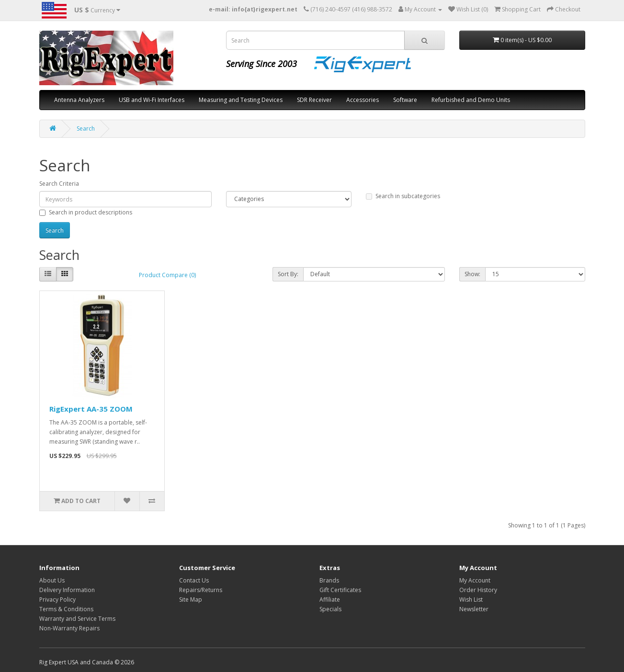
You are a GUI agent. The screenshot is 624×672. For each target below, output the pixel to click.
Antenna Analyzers (79, 100)
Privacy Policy (57, 599)
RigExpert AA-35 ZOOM (91, 409)
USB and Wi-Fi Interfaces (152, 100)
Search (86, 129)
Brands (329, 580)
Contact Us (194, 580)
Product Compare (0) (167, 275)
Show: (472, 274)
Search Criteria (59, 184)
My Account (475, 580)
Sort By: (288, 274)
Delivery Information (67, 590)
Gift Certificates (340, 590)
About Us (52, 580)
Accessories (363, 100)
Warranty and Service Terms (77, 619)
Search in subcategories (403, 196)
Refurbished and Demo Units (471, 100)
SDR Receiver (314, 100)
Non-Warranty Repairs (69, 628)
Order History (478, 590)
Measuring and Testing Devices (241, 100)
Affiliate (330, 599)
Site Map (191, 599)
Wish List (471, 599)
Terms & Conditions (66, 609)
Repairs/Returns (201, 590)
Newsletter (474, 609)
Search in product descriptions (86, 212)
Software (405, 100)
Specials (330, 609)
